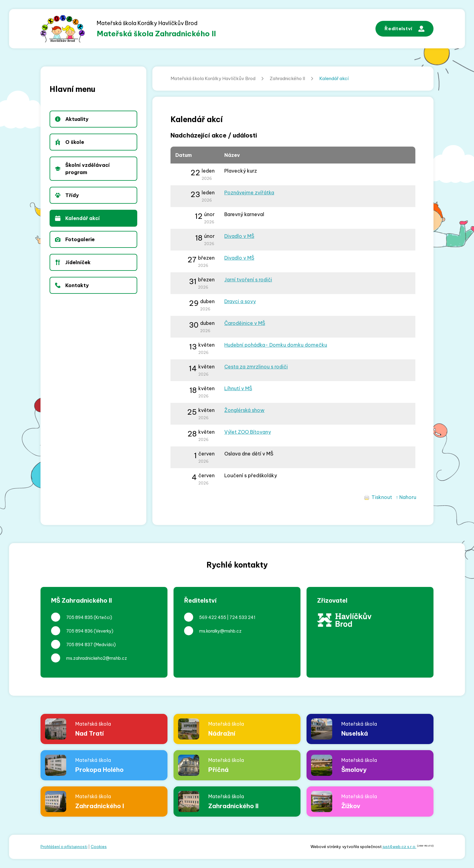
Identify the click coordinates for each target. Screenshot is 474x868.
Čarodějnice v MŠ (245, 323)
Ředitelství (404, 29)
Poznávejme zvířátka (249, 193)
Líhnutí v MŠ (238, 388)
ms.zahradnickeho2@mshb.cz (97, 658)
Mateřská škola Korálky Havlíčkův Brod (213, 78)
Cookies (99, 847)
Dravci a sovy (240, 301)
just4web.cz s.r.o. (399, 847)
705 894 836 (80, 631)
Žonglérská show (244, 410)
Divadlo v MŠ (239, 236)
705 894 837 (80, 645)
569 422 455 (213, 617)
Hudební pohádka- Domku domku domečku (276, 345)
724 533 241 (242, 617)
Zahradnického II (287, 78)
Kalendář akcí (334, 78)
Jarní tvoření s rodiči (248, 280)
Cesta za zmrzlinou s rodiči (256, 367)
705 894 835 (80, 617)
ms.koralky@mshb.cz (220, 631)
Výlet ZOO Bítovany (248, 432)
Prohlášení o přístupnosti (64, 847)
